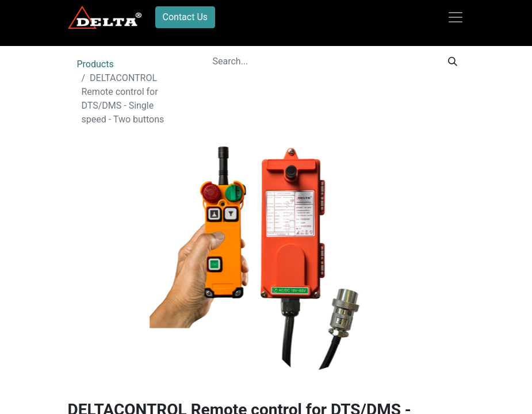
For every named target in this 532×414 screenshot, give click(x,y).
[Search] (453, 62)
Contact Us (185, 17)
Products (95, 64)
